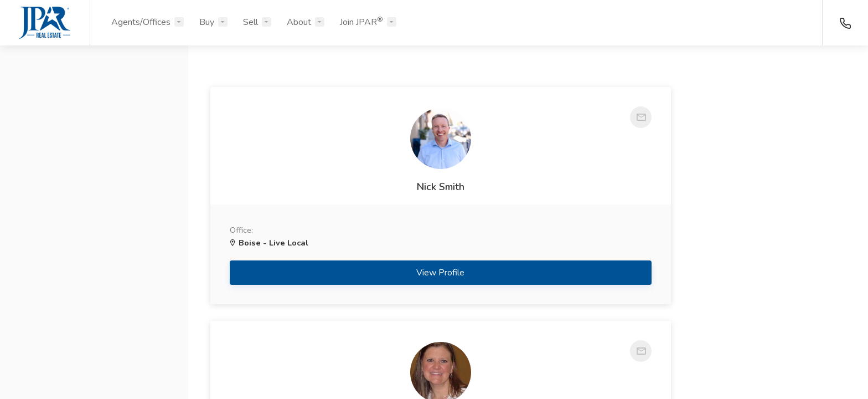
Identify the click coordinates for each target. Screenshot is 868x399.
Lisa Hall (528, 187)
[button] (94, 107)
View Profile (311, 319)
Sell (250, 22)
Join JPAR (361, 22)
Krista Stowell (745, 210)
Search (94, 364)
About (299, 22)
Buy (207, 22)
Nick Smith (311, 210)
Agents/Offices (141, 22)
